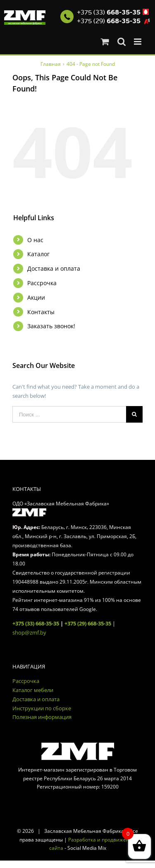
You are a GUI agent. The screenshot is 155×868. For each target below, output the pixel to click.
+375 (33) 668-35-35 (36, 623)
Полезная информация (42, 717)
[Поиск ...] (69, 414)
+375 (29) (109, 21)
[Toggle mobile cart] (105, 42)
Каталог (38, 254)
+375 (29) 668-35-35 (88, 623)
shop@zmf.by (29, 632)
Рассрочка (42, 283)
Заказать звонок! (51, 326)
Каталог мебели (33, 690)
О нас (35, 240)
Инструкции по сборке (42, 708)
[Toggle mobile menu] (138, 42)
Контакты (41, 312)
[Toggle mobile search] (122, 42)
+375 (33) (109, 12)
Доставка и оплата (54, 268)
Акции (36, 297)
